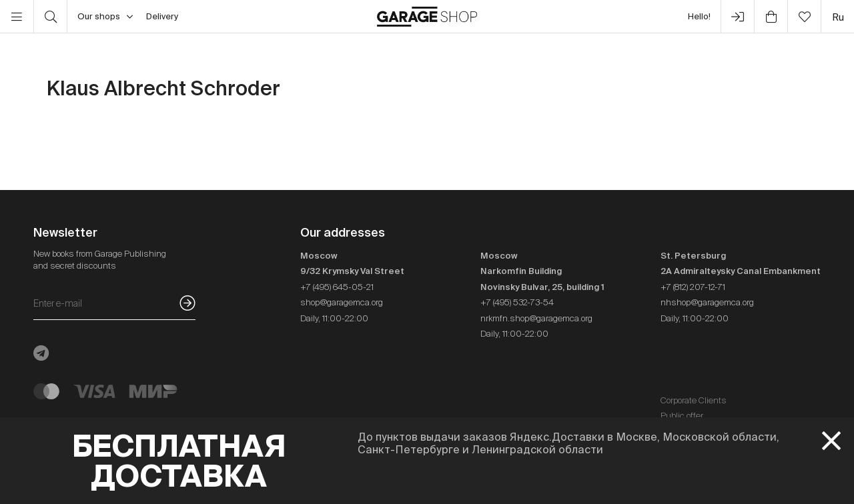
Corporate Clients (694, 400)
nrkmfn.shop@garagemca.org (536, 318)
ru (838, 17)
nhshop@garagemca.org (707, 302)
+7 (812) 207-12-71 (693, 287)
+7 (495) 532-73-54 (517, 302)
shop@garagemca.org (342, 302)
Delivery (162, 16)
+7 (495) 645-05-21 (337, 287)
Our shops (105, 17)
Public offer (682, 416)
